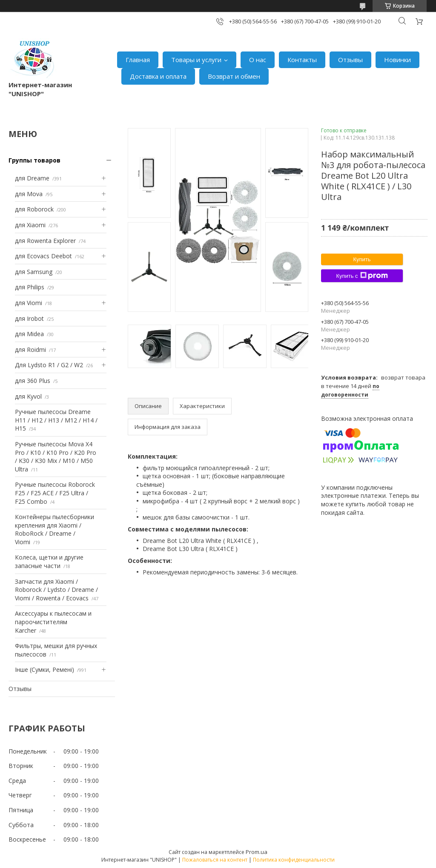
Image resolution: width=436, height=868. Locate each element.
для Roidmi (30, 350)
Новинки (397, 60)
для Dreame (32, 178)
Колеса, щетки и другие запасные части (49, 561)
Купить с (362, 276)
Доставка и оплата (158, 76)
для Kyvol (28, 396)
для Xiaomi (30, 225)
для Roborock (34, 209)
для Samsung (34, 272)
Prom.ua (257, 852)
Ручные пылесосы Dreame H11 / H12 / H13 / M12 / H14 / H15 (56, 420)
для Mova (29, 194)
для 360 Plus (33, 381)
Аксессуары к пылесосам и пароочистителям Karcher (53, 622)
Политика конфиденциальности (294, 860)
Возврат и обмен (234, 76)
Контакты (302, 60)
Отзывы (350, 60)
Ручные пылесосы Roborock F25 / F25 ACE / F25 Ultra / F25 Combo (55, 493)
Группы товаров (34, 160)
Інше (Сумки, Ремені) (44, 670)
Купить (362, 259)
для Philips (30, 287)
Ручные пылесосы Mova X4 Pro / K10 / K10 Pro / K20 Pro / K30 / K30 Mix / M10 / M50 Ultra (56, 457)
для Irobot (29, 318)
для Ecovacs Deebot (43, 256)
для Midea (29, 334)
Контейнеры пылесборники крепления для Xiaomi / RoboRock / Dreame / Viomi (54, 529)
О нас (258, 60)
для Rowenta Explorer (45, 241)
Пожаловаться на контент (215, 860)
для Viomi (29, 303)
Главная (138, 60)
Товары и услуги (196, 60)
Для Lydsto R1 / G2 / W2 (49, 365)
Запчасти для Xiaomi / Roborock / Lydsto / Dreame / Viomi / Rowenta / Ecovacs (56, 590)
